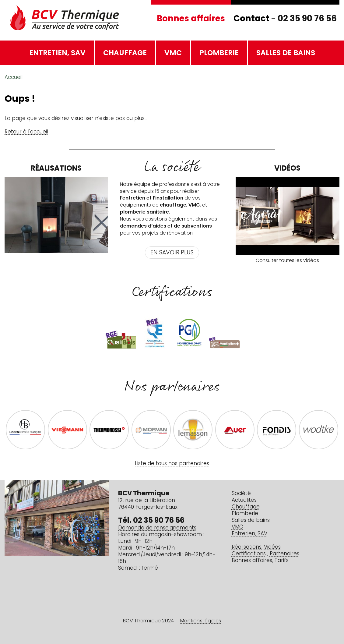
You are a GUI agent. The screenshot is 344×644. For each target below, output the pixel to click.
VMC (173, 53)
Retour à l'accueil (26, 132)
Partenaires (284, 554)
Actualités (245, 500)
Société (241, 494)
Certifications (249, 554)
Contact (251, 19)
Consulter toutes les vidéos (287, 261)
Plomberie (219, 53)
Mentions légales (201, 621)
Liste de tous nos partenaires (172, 464)
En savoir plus (172, 253)
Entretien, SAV (57, 53)
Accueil (14, 78)
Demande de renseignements (157, 528)
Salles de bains (286, 53)
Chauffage (125, 53)
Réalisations (247, 547)
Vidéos (272, 547)
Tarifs (282, 561)
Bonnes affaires (191, 19)
